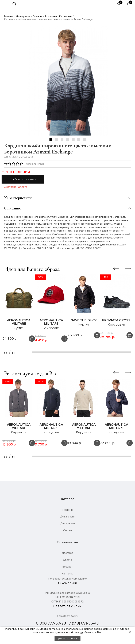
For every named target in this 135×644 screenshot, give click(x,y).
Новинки (68, 510)
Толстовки (51, 16)
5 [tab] (73, 140)
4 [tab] (68, 140)
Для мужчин (23, 16)
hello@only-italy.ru (68, 616)
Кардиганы (66, 16)
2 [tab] (56, 140)
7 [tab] (84, 140)
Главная (9, 16)
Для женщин (68, 517)
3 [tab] (62, 140)
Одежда (38, 16)
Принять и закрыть (67, 639)
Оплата (23, 187)
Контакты (68, 574)
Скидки (67, 530)
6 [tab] (79, 140)
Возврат (68, 567)
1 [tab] (51, 140)
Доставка (10, 187)
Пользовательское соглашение (68, 579)
